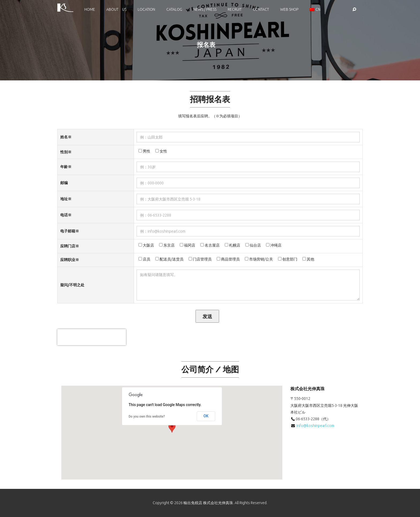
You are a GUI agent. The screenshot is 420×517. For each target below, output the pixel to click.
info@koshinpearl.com (315, 426)
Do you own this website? (147, 416)
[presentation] (92, 337)
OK (206, 416)
